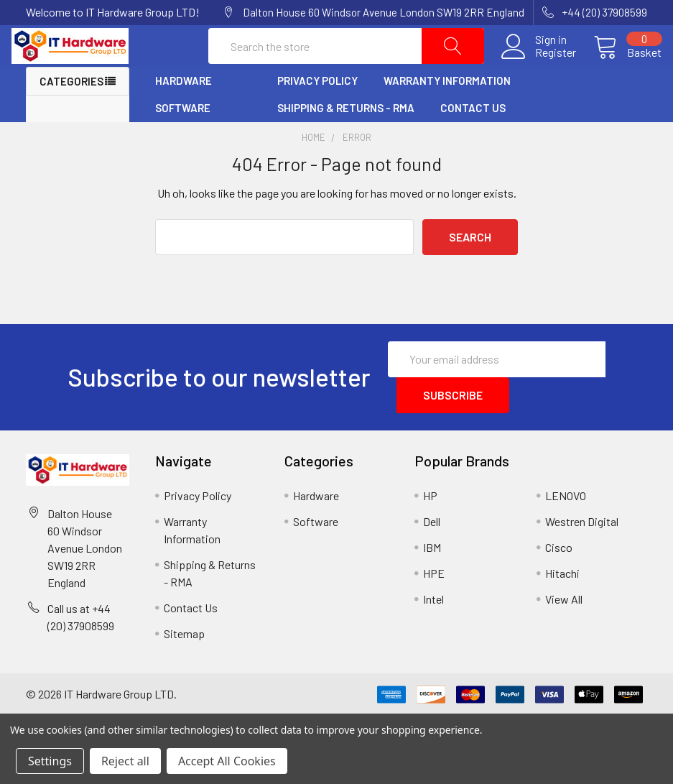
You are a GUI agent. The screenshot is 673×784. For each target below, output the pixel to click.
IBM (432, 576)
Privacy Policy (317, 110)
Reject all (125, 761)
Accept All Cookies (227, 761)
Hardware (184, 110)
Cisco (559, 576)
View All (564, 628)
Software (183, 137)
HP (430, 524)
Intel (433, 628)
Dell (432, 550)
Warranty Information (447, 110)
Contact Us (473, 137)
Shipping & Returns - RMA (346, 137)
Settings (50, 761)
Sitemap (184, 662)
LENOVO (566, 524)
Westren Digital (582, 550)
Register (541, 68)
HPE (434, 602)
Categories (71, 111)
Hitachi (562, 602)
